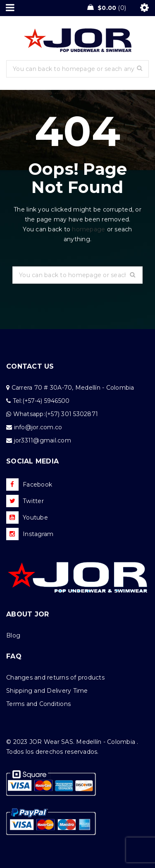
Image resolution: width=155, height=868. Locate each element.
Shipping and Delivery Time (47, 691)
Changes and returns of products (55, 677)
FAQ (14, 656)
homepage (88, 229)
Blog (13, 635)
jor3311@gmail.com (43, 440)
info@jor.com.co (38, 427)
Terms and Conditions (38, 704)
